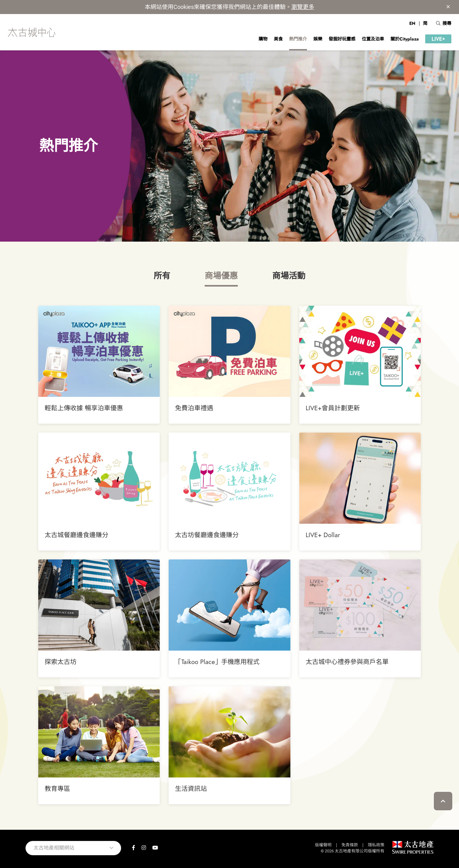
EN (412, 23)
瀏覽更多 (303, 7)
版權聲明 (323, 845)
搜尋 (444, 23)
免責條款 (350, 845)
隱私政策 (376, 845)
